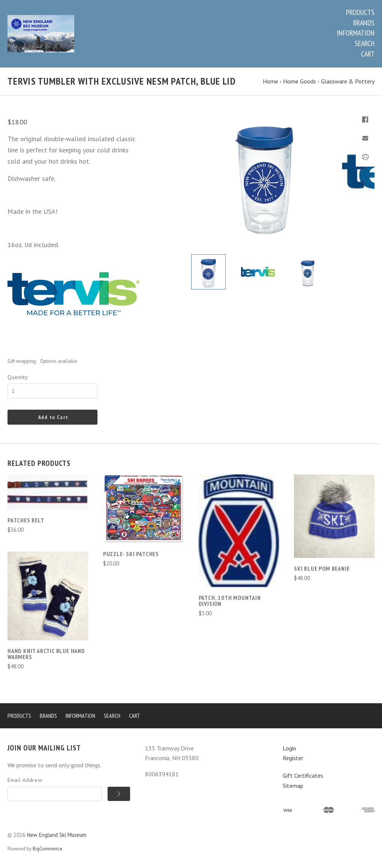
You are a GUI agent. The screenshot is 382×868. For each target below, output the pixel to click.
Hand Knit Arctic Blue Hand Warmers (46, 654)
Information (356, 33)
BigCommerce (47, 849)
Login (289, 748)
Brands (364, 23)
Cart (368, 54)
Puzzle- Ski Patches (131, 554)
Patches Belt (26, 520)
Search (365, 43)
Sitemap (293, 786)
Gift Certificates (303, 776)
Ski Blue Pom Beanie (322, 568)
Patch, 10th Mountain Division (230, 601)
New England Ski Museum (57, 835)
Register (293, 758)
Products (360, 12)
